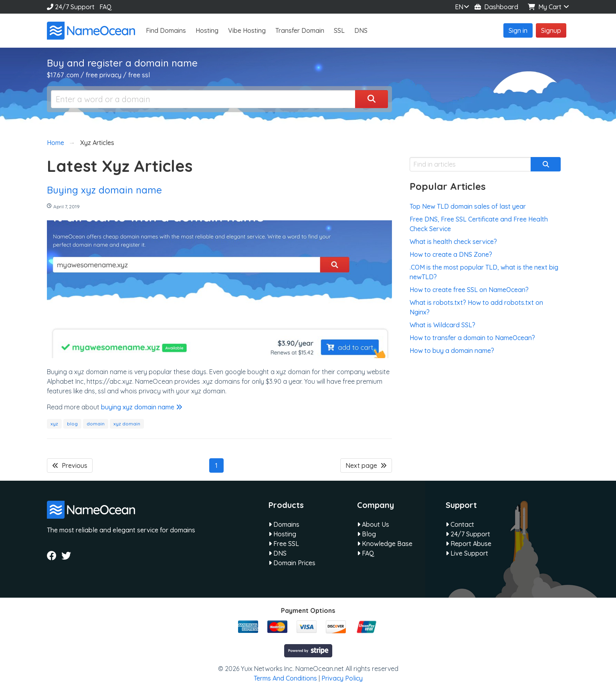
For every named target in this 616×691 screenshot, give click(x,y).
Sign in (518, 30)
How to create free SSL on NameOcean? (469, 290)
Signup (551, 30)
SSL (339, 30)
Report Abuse (469, 544)
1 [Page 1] (216, 465)
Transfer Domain (300, 30)
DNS (361, 30)
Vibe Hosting (247, 30)
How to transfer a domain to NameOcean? (472, 338)
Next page (366, 465)
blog (72, 424)
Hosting (207, 30)
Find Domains (166, 30)
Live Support (467, 553)
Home (56, 143)
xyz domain (127, 424)
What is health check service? (453, 242)
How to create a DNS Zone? (451, 254)
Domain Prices (292, 563)
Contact (460, 524)
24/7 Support (71, 7)
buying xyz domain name (142, 407)
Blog (367, 534)
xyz (54, 424)
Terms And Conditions (285, 678)
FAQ (106, 7)
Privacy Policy (342, 678)
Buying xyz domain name (104, 190)
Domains (284, 524)
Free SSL (284, 544)
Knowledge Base (385, 544)
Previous (70, 465)
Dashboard (496, 7)
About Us (373, 524)
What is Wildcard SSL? (442, 325)
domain (96, 424)
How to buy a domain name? (452, 351)
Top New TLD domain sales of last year (468, 206)
